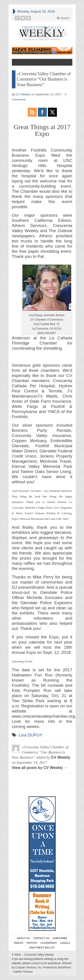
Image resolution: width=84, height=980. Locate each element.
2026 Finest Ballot (42, 948)
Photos (32, 943)
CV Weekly (23, 94)
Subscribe (60, 938)
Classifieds (49, 943)
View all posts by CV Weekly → (40, 768)
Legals (65, 943)
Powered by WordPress (57, 967)
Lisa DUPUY (31, 735)
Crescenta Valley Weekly (38, 955)
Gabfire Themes (23, 972)
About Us (23, 938)
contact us (37, 963)
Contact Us (41, 938)
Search (63, 18)
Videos (18, 943)
